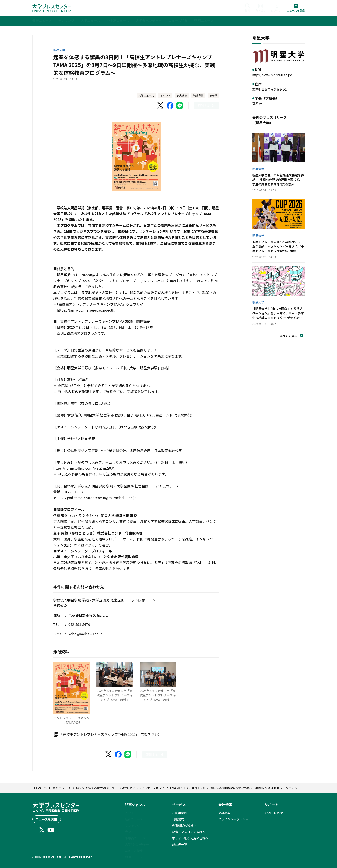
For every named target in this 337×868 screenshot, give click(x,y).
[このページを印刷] (207, 106)
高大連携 (182, 95)
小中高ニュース (135, 838)
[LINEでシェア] (180, 106)
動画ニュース (134, 857)
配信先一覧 (179, 844)
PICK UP (131, 813)
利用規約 (178, 819)
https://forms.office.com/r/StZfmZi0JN (84, 468)
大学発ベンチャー (137, 844)
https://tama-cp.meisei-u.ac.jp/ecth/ (86, 310)
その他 (213, 95)
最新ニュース (134, 819)
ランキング (132, 825)
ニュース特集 (134, 851)
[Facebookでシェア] (170, 106)
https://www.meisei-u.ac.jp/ (272, 75)
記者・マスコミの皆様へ (189, 832)
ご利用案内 (179, 813)
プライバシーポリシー (233, 819)
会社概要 (224, 813)
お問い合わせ (274, 813)
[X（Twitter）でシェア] (161, 106)
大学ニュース (146, 95)
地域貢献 (198, 95)
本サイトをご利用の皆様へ (190, 838)
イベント (165, 95)
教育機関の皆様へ (184, 825)
